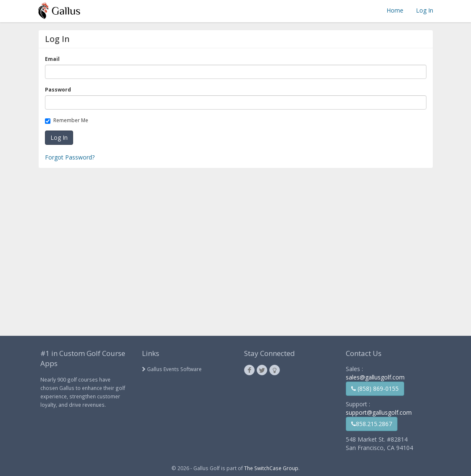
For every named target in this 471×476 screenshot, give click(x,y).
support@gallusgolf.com (379, 412)
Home (395, 10)
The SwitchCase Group (271, 468)
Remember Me (68, 120)
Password (59, 90)
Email (54, 59)
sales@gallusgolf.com (375, 377)
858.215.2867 (372, 424)
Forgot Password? (70, 157)
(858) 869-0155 (375, 388)
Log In (425, 10)
